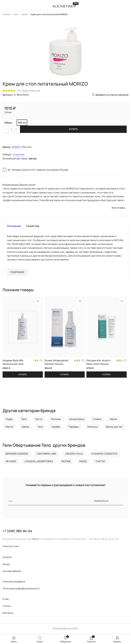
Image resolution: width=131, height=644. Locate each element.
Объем (8, 123)
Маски (114, 420)
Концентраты (77, 420)
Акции (6, 565)
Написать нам (11, 547)
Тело (16, 14)
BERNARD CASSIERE (17, 455)
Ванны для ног (114, 428)
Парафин (74, 428)
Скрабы (56, 428)
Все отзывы (118, 208)
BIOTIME (66, 462)
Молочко (93, 428)
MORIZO (16, 147)
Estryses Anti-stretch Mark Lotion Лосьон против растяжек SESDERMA (98, 366)
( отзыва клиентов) (29, 91)
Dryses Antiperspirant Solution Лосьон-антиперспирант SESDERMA (57, 366)
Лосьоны (56, 420)
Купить (73, 129)
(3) (41, 361)
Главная (7, 14)
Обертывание (27, 446)
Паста (39, 420)
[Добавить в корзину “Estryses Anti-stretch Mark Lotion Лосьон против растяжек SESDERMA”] (107, 376)
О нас (6, 600)
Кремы (25, 14)
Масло (9, 428)
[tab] (14, 226)
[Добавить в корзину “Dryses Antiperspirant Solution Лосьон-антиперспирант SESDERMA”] (65, 376)
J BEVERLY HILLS (74, 455)
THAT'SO (100, 462)
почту (35, 540)
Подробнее (17, 272)
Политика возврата (14, 583)
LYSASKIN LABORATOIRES (39, 462)
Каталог (7, 558)
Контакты (8, 614)
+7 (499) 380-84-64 (17, 532)
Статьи (7, 607)
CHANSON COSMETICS (104, 455)
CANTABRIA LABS (47, 455)
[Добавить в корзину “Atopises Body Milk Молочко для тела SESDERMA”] (23, 376)
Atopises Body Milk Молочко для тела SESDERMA (13, 364)
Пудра (9, 420)
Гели (40, 428)
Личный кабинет (12, 572)
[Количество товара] (11, 129)
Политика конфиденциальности (21, 589)
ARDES (83, 462)
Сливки (97, 420)
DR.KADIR (11, 462)
